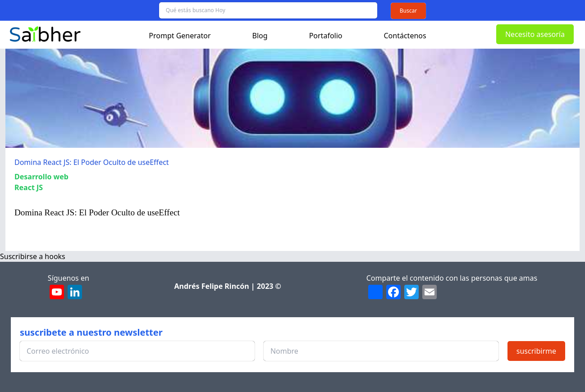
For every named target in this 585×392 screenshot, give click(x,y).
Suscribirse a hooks (33, 256)
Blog (260, 36)
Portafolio (326, 36)
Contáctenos (405, 36)
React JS (29, 187)
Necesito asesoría (535, 34)
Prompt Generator (180, 36)
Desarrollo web (41, 177)
